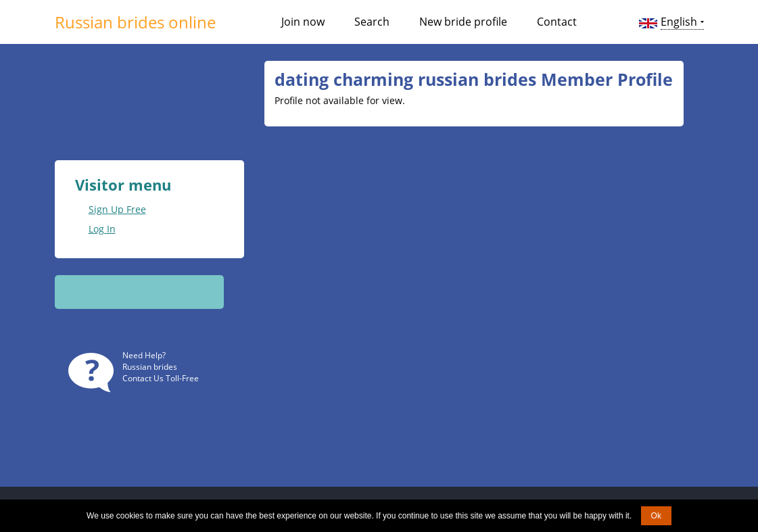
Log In (102, 229)
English (679, 22)
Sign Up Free (117, 209)
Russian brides (150, 367)
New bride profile (463, 22)
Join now (303, 22)
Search (372, 22)
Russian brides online (135, 22)
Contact (557, 22)
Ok (656, 516)
